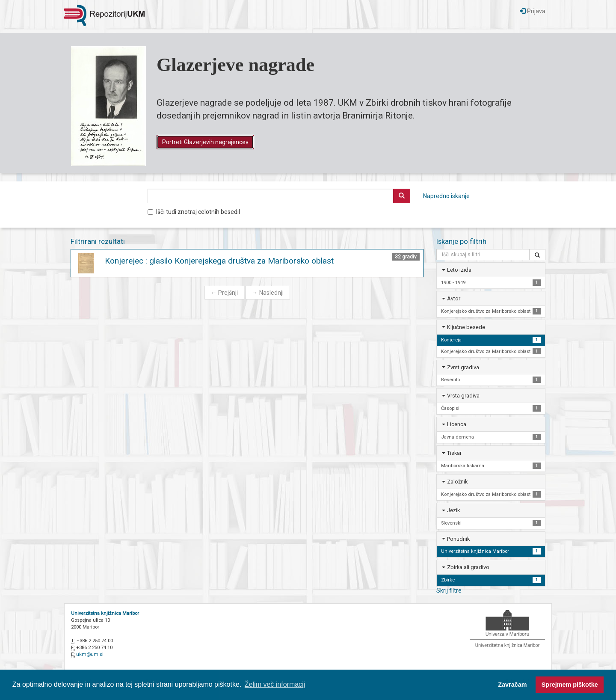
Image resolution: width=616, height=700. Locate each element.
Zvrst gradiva (463, 367)
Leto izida (459, 270)
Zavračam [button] (512, 685)
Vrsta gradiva (463, 396)
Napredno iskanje (446, 196)
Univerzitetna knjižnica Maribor (105, 613)
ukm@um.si (90, 654)
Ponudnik (458, 539)
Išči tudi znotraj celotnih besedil (194, 212)
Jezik (453, 510)
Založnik (457, 482)
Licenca (457, 424)
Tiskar (454, 453)
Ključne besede (466, 327)
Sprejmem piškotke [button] (570, 685)
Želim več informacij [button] (275, 684)
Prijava (533, 11)
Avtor (454, 298)
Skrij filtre (449, 590)
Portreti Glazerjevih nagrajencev (205, 142)
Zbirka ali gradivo (468, 567)
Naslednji (268, 293)
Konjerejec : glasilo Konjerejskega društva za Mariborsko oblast (219, 261)
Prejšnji (224, 293)
